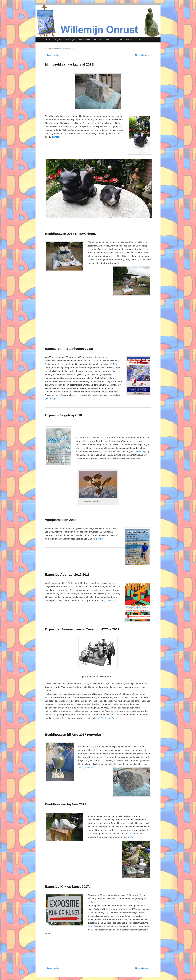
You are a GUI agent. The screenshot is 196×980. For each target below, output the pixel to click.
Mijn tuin (129, 40)
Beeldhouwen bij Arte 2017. (66, 804)
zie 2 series (103, 718)
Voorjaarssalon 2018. (61, 520)
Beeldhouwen (84, 40)
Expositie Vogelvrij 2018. (64, 415)
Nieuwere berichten (143, 55)
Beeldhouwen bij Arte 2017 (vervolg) (73, 735)
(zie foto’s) (143, 260)
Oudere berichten (52, 55)
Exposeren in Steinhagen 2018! (69, 349)
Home (48, 40)
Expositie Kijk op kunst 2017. (67, 887)
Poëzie (109, 40)
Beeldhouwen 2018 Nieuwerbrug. (70, 234)
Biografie (58, 40)
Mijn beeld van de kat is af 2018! (70, 64)
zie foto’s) (57, 137)
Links (139, 40)
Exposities (98, 40)
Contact (119, 40)
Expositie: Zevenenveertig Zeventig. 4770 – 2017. (83, 629)
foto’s (111, 718)
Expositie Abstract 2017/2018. (68, 575)
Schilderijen (70, 40)
